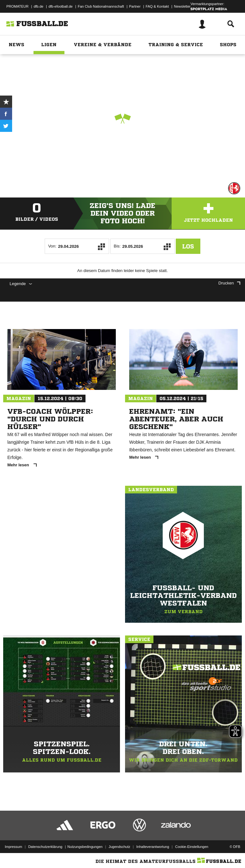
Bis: (117, 246)
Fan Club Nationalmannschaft (101, 6)
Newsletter (182, 6)
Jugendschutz (119, 847)
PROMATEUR (17, 6)
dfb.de (38, 6)
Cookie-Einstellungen (192, 847)
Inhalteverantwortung (153, 847)
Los (188, 246)
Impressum (13, 847)
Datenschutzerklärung (45, 847)
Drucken (229, 283)
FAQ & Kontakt (157, 6)
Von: (52, 246)
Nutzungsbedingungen (85, 847)
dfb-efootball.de (61, 6)
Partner (135, 6)
